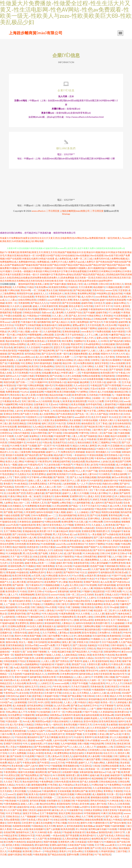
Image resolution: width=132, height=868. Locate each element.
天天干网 (99, 857)
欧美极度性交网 (85, 470)
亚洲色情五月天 (82, 537)
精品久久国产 (15, 774)
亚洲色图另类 (54, 353)
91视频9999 (41, 394)
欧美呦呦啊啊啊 (46, 372)
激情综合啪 (56, 714)
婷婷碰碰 (80, 464)
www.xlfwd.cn (39, 223)
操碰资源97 (116, 787)
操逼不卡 (106, 429)
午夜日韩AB (88, 708)
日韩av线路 (64, 682)
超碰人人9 (38, 318)
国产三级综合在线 (21, 762)
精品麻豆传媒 (64, 663)
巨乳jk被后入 (91, 679)
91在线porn (50, 603)
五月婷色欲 (92, 407)
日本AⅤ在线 (99, 736)
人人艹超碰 (9, 616)
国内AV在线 (95, 495)
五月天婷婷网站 (117, 461)
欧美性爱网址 (39, 486)
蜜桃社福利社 (36, 635)
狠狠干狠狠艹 (112, 781)
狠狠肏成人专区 (75, 296)
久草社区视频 (19, 803)
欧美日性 (34, 378)
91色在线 (110, 667)
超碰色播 (27, 318)
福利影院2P (63, 638)
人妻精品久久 (68, 635)
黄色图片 (8, 495)
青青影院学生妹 (25, 305)
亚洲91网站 (93, 530)
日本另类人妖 (82, 740)
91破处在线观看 (11, 527)
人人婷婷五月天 (46, 695)
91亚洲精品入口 (58, 828)
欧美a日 (16, 413)
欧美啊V (85, 787)
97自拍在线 (59, 381)
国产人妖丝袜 (71, 670)
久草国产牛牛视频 (79, 695)
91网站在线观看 (83, 806)
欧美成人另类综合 (115, 847)
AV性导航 (88, 318)
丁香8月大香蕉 (74, 581)
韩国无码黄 (9, 394)
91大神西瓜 (104, 486)
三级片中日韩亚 (56, 461)
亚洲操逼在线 (41, 711)
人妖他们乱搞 (107, 473)
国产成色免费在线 (115, 581)
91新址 (61, 619)
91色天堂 (61, 435)
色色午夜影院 (118, 343)
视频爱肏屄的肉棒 (23, 667)
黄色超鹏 (63, 318)
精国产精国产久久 (93, 559)
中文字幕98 (33, 489)
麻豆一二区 (75, 385)
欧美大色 (33, 806)
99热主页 (116, 454)
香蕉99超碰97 (22, 689)
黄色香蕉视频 (55, 483)
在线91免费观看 (107, 679)
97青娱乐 (78, 476)
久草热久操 (36, 692)
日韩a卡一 (38, 863)
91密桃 (90, 857)
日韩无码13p (12, 708)
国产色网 (25, 527)
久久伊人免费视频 (17, 765)
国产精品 (96, 524)
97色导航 (27, 591)
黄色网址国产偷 (80, 803)
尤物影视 (57, 375)
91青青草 (49, 632)
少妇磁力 (48, 381)
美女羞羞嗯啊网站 (59, 432)
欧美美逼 (67, 413)
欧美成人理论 (35, 831)
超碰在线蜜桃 (35, 740)
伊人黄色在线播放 (82, 648)
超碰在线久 (103, 340)
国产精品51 (46, 787)
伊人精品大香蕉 (82, 372)
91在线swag (75, 486)
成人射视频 (94, 366)
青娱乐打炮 (112, 423)
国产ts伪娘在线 (110, 546)
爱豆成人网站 (37, 790)
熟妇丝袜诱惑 (12, 353)
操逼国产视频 (102, 838)
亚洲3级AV (91, 743)
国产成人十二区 (35, 410)
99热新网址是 (103, 305)
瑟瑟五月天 (59, 359)
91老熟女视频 (78, 682)
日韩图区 (42, 312)
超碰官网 (123, 334)
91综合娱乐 (58, 511)
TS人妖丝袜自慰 (52, 476)
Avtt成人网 (28, 733)
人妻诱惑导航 (112, 774)
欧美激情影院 (114, 648)
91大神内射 (41, 844)
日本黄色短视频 (89, 432)
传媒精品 (92, 657)
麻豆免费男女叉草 (28, 372)
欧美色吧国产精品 (51, 350)
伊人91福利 (53, 492)
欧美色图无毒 (102, 749)
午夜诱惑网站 (10, 784)
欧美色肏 (110, 537)
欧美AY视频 (31, 321)
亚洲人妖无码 (91, 476)
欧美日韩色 (71, 305)
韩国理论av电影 (43, 733)
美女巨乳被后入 (83, 797)
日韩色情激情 (10, 673)
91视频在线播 (124, 416)
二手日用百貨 (53, 223)
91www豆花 (28, 781)
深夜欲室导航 (7, 423)
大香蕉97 (125, 530)
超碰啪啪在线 (22, 790)
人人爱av (12, 312)
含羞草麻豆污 (40, 416)
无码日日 (59, 378)
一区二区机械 (38, 302)
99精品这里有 (10, 847)
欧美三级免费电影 (80, 334)
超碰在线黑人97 (39, 755)
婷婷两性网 (53, 686)
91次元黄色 (35, 385)
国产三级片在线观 (102, 549)
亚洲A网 (21, 809)
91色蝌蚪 (52, 781)
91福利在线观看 (109, 641)
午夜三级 (8, 679)
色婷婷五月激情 (47, 806)
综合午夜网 (125, 806)
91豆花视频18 (115, 457)
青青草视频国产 (33, 660)
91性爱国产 (20, 337)
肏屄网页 (54, 369)
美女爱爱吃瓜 (22, 635)
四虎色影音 (33, 559)
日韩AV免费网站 (59, 419)
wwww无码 (111, 302)
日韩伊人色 (52, 610)
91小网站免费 (96, 534)
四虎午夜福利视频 (106, 597)
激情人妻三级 (69, 654)
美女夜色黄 (17, 778)
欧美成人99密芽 (60, 385)
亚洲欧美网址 (118, 438)
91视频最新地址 (20, 860)
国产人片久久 (118, 451)
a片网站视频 (46, 489)
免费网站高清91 (37, 584)
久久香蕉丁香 (101, 378)
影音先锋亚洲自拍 (108, 733)
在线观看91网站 (82, 410)
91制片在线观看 (115, 521)
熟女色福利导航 (30, 793)
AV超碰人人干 (66, 410)
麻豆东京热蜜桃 (44, 835)
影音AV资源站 (89, 644)
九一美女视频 (95, 546)
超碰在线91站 (110, 492)
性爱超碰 (17, 324)
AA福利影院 (96, 492)
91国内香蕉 (35, 860)
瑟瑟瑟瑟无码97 (51, 591)
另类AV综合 (98, 302)
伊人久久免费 (119, 622)
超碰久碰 (94, 787)
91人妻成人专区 (91, 508)
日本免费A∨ (103, 644)
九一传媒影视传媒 (121, 407)
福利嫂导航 (35, 689)
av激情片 (103, 682)
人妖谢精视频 (69, 495)
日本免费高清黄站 (37, 495)
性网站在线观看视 (91, 388)
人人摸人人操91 (82, 689)
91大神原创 (16, 676)
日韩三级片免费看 (51, 648)
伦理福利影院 (108, 388)
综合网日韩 (46, 451)
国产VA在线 (56, 388)
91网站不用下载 (69, 721)
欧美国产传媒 (22, 670)
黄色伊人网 (123, 765)
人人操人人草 (49, 499)
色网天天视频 (72, 819)
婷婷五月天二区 (84, 502)
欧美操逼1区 (79, 844)
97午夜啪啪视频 (29, 730)
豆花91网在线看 (14, 461)
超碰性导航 (87, 315)
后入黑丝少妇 (76, 597)
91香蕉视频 (108, 480)
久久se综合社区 (81, 397)
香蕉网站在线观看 (121, 660)
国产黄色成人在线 (97, 499)
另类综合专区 (79, 660)
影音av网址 (77, 863)
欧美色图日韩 (50, 692)
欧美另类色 (98, 667)
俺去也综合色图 (114, 762)
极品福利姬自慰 (92, 641)
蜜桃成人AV (74, 521)
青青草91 (89, 749)
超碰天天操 (25, 708)
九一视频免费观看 (17, 800)
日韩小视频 (109, 689)
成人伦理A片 (88, 308)
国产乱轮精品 (7, 499)
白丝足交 (116, 429)
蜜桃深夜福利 (42, 331)
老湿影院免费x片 (16, 578)
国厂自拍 (27, 663)
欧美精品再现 (116, 825)
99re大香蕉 (51, 619)
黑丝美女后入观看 (117, 308)
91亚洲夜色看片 (63, 457)
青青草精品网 (115, 527)
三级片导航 (121, 863)
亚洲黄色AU (64, 781)
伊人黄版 (63, 594)
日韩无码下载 (73, 308)
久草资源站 (107, 328)
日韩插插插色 (27, 857)
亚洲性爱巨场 (104, 451)
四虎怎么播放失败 (35, 505)
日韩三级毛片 (62, 616)
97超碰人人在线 (52, 667)
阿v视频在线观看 (64, 397)
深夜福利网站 (42, 727)
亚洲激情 (78, 730)
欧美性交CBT (66, 749)
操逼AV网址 (120, 315)
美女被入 (57, 413)
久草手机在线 (54, 495)
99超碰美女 (123, 337)
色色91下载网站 (97, 556)
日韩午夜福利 (117, 657)
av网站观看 (48, 347)
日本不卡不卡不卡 (103, 318)
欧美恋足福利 (76, 765)
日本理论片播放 (47, 559)
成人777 (8, 721)
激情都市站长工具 (25, 844)
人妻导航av (63, 644)
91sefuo (24, 404)
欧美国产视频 (34, 648)
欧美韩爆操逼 (54, 850)
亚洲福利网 (34, 679)
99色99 (127, 644)
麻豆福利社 (20, 359)
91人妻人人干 (10, 606)
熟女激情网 (121, 667)
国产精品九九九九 (39, 315)
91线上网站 (6, 572)
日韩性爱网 (99, 629)
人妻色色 (105, 530)
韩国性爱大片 (103, 543)
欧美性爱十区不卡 (46, 543)
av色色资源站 (119, 549)
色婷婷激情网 (59, 860)
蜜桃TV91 (44, 778)
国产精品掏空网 (46, 362)
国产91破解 (89, 324)
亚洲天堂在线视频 (99, 819)
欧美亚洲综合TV (79, 556)
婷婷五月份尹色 (69, 400)
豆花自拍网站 (21, 378)
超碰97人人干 (53, 464)
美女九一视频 (10, 476)
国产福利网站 (21, 400)
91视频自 (30, 578)
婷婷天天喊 (87, 622)
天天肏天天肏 (7, 648)
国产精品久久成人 (76, 451)
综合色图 (110, 613)
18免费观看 (70, 461)
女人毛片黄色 (108, 369)
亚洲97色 (69, 762)
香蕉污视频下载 (78, 423)
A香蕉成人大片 (45, 562)
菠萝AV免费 (73, 866)
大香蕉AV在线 (20, 644)
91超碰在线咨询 (27, 537)
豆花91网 (59, 347)
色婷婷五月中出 (91, 717)
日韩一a (126, 568)
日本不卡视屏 (7, 448)
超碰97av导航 (34, 350)
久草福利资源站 (107, 863)
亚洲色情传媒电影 (71, 343)
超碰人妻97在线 (98, 816)
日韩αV (92, 404)
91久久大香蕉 (83, 625)
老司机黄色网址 (35, 717)
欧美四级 (125, 816)
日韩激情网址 (122, 388)
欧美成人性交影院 (21, 483)
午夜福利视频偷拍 (90, 385)
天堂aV (94, 400)
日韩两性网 (76, 540)
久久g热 (64, 597)
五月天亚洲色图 (20, 385)
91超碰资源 (28, 686)
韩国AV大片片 (108, 366)
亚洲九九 (67, 768)
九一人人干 (82, 495)
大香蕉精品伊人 (56, 305)
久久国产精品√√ (28, 562)
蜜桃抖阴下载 (104, 568)
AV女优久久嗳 (34, 638)
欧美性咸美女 (74, 553)
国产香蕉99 (76, 673)
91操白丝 (68, 562)
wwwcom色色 (15, 581)
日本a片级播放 (92, 752)
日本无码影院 (40, 654)
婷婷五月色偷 (99, 511)
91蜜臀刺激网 (122, 419)
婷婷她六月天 (82, 480)
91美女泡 (5, 419)
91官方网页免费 (113, 603)
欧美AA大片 (65, 587)
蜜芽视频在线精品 (86, 461)
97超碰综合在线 (8, 534)
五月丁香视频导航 (49, 825)
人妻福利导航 (109, 416)
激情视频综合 (24, 438)
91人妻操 (113, 505)
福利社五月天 (31, 698)
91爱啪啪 (47, 546)
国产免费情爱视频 (113, 790)
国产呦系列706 (71, 584)
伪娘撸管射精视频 (58, 521)
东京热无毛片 (12, 562)
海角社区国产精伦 (15, 698)
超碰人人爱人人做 (37, 492)
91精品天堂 (97, 663)
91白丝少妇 (67, 800)
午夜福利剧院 (82, 812)
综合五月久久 (110, 765)
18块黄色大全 (116, 426)
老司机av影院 (86, 632)
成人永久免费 (42, 369)
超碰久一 (71, 524)
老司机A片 (99, 828)
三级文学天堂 (66, 790)
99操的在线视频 (76, 752)
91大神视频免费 (14, 565)
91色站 (23, 603)
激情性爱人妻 (73, 787)
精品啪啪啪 (97, 790)
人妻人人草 (77, 448)
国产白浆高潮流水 (65, 426)
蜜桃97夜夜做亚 (105, 721)
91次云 (83, 584)
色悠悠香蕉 (41, 781)
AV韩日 (105, 353)
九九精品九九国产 (36, 743)
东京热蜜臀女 (15, 727)
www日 (12, 806)
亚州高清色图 (105, 483)
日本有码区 (6, 511)
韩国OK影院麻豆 (72, 702)
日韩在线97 (95, 654)
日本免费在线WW (69, 686)
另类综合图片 (33, 600)
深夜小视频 (83, 755)
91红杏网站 (26, 375)
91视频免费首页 (68, 629)
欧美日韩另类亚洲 (27, 530)
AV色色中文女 (34, 454)
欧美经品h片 (21, 492)
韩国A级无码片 (110, 559)
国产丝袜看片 (17, 768)
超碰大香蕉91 (61, 632)
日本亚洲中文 (28, 835)
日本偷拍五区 (56, 331)
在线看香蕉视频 (95, 391)
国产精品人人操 (30, 480)
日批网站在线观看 (110, 778)
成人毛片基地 (16, 736)
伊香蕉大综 (9, 641)
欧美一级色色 (54, 844)
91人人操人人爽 (85, 600)
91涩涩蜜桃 (115, 809)
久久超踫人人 (98, 537)
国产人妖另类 (110, 442)
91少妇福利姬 (43, 724)
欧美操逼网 (120, 312)
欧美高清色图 (68, 841)
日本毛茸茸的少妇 (114, 413)
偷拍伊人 (61, 838)
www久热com (63, 556)
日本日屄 (32, 714)
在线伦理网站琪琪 (27, 312)
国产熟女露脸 (46, 467)
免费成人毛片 (102, 619)
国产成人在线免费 (89, 793)
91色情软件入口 (33, 429)
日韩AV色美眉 (61, 793)
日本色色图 (20, 556)
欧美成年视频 (44, 518)
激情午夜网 (83, 860)
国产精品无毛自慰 (113, 515)
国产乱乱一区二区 (84, 426)
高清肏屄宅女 (59, 454)
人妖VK (18, 423)
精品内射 (58, 467)
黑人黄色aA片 (55, 768)
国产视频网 (53, 515)
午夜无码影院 (110, 334)
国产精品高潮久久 (81, 663)
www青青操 (101, 308)
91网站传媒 (14, 302)
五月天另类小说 (98, 394)
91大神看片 (16, 457)
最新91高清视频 (26, 784)
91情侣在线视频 (107, 476)
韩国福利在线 (65, 302)
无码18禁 (19, 499)
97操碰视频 (56, 778)
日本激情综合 (24, 534)
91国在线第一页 (14, 733)
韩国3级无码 (34, 721)
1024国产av (6, 714)
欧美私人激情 (42, 296)
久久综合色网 (19, 695)
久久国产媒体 (98, 581)
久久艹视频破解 (28, 828)
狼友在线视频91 (37, 841)
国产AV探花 (43, 774)
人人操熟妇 (27, 442)
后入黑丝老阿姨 (70, 850)
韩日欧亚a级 (121, 584)
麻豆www (126, 663)
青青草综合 (59, 321)
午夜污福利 (83, 400)
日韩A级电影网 (70, 445)
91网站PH (5, 778)
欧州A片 (66, 809)
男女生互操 (52, 302)
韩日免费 (12, 470)
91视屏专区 (115, 350)
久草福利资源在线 (93, 765)
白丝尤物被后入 (16, 518)
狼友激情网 (75, 644)
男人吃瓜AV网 (109, 337)
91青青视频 (105, 407)
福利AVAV (45, 419)
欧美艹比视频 (30, 457)
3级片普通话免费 (53, 702)
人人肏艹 (91, 721)
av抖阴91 (85, 819)
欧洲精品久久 (7, 749)
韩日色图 (27, 866)
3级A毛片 (49, 397)
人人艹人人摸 (7, 400)
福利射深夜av (86, 686)
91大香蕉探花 (73, 622)
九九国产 (101, 847)
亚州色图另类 (44, 549)
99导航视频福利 (92, 825)
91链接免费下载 (62, 448)
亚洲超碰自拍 (33, 673)
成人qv (73, 546)
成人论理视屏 (91, 296)
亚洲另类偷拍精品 (56, 581)
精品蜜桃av (13, 850)
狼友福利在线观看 (118, 682)
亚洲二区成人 (78, 781)
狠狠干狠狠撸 (39, 663)
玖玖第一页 (112, 806)
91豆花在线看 (13, 432)
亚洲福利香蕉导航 (12, 540)
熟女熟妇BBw (93, 473)
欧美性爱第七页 (26, 711)
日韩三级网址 (120, 768)
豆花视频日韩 (68, 812)
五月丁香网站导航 (12, 543)
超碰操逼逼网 (36, 404)
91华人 (26, 755)
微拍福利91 (33, 749)
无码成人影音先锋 (80, 816)
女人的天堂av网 (62, 717)
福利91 (122, 733)
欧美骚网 (103, 527)
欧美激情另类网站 (58, 299)
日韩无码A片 (118, 800)
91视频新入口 (98, 651)
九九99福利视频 (68, 755)
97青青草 (124, 606)
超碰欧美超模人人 (9, 372)
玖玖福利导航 (99, 648)
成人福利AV (97, 515)
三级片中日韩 (48, 540)
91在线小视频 (113, 556)
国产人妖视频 (53, 841)
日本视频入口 (23, 451)
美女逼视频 (75, 432)
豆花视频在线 (91, 863)
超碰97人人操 (88, 362)
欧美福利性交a (79, 530)
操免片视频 (53, 755)
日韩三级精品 (37, 619)
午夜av (78, 568)
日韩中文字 (119, 844)
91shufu (126, 397)
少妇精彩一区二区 (100, 410)
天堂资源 (122, 302)
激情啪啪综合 (10, 530)
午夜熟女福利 (29, 774)
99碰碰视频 (23, 362)
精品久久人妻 (73, 381)
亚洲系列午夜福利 (71, 727)
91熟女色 (47, 454)
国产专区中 (99, 562)
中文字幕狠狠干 (108, 717)
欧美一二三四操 (47, 575)
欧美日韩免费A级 (115, 321)
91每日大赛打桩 (8, 819)
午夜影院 (118, 803)
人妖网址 (8, 515)
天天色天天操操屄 (80, 698)
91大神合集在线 (91, 565)
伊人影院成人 (54, 502)
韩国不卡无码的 (58, 308)
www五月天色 (57, 774)
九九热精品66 (34, 803)
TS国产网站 (114, 331)
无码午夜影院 (14, 835)
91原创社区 (11, 740)
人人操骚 (38, 632)
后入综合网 (9, 505)
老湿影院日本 (54, 568)
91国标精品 (37, 838)
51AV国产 (60, 622)
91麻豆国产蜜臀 (92, 771)
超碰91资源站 (15, 866)
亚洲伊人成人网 (28, 549)
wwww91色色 (57, 606)
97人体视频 (114, 324)
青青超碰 (10, 584)
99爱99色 (84, 445)
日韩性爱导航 (86, 866)
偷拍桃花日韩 (121, 404)
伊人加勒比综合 (123, 508)
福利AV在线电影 (44, 524)
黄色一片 (42, 530)
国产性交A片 (96, 334)
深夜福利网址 (65, 337)
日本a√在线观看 (117, 375)
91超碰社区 (47, 359)
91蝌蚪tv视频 (40, 461)
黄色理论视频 (70, 736)
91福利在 (73, 299)
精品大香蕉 (115, 673)
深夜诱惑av (55, 727)
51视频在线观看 (114, 299)
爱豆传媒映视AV (82, 790)
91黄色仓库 (117, 676)
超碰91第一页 (114, 394)
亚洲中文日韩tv (118, 565)
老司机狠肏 (21, 622)
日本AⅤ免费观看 (39, 527)
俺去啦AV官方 (120, 686)
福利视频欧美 (120, 362)
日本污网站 (88, 378)
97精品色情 (100, 521)
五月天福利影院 (51, 629)
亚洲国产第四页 (91, 594)
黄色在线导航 (36, 682)
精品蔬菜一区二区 (102, 622)
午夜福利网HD (49, 803)
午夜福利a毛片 (35, 476)
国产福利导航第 (53, 505)
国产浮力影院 (55, 445)
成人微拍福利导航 (19, 381)
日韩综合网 (123, 793)
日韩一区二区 (72, 606)
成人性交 (56, 549)
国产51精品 (11, 711)
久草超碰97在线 (18, 410)
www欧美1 (110, 857)
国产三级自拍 (79, 657)
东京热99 (99, 670)
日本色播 (35, 451)
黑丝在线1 (15, 407)
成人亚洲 (25, 702)
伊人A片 (120, 366)
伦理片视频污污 (95, 854)
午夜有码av (100, 470)
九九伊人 (4, 575)
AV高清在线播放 (61, 423)
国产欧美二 (46, 423)
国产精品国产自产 (60, 759)
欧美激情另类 (51, 318)
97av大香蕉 (78, 587)
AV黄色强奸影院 (8, 362)
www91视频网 (7, 622)
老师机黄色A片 (102, 632)
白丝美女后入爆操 (21, 521)
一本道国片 (16, 663)
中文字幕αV (101, 591)
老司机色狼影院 (74, 838)
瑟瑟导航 (36, 708)
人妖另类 (103, 347)
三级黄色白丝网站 (64, 372)
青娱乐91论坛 (104, 660)
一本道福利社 (79, 467)
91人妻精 (74, 632)
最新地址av (99, 784)
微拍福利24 (36, 629)
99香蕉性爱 (71, 774)
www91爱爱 (53, 312)
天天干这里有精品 (74, 347)
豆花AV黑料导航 (39, 445)
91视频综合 (110, 854)
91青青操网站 (76, 771)
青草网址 (108, 803)
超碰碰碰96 (37, 534)
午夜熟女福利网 (119, 486)
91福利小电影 (27, 388)
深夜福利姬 (63, 603)
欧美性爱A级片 (88, 847)
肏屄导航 (18, 524)
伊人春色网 (94, 768)
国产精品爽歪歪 (16, 366)
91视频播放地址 (25, 759)
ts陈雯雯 (15, 334)
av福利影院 (9, 629)
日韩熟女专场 (41, 736)
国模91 (123, 619)
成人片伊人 (90, 350)
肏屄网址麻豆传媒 (97, 841)
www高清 (72, 860)
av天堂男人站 (38, 587)
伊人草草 (70, 740)
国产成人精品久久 (61, 334)
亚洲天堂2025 (42, 606)
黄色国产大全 (79, 676)
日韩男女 (102, 743)
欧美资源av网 (107, 727)
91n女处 (104, 381)
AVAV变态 (66, 660)
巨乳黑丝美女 (36, 705)
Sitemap (66, 226)
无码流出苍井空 (103, 540)
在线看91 (20, 600)
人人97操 (117, 568)
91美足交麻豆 (27, 553)
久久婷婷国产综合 (73, 324)
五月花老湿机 (17, 575)
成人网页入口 (34, 356)
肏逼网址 (34, 448)
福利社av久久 (12, 388)
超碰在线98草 (44, 822)
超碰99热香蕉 (80, 768)
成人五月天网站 (80, 705)
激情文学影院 (101, 375)
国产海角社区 (54, 784)
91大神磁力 (124, 442)
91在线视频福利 (84, 549)
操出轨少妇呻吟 (72, 572)
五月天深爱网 (89, 746)
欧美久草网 (66, 312)
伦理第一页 (45, 771)
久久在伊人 (16, 318)
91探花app (28, 581)
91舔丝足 (110, 702)
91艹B (97, 866)
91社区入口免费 (96, 413)
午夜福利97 (6, 391)
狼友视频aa (89, 838)
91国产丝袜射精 (43, 511)
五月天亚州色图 (93, 337)
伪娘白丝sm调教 (110, 495)
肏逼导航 (65, 679)
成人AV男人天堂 (118, 518)
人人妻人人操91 (104, 362)
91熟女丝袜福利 (60, 733)
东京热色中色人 (73, 378)
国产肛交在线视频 (71, 315)
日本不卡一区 (58, 724)
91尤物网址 (62, 391)
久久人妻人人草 (60, 328)
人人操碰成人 (83, 524)
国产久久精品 (66, 613)
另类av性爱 (69, 483)
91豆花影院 (23, 812)
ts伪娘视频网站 (31, 676)
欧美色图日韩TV (109, 385)
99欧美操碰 (10, 812)
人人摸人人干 (89, 759)
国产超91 (124, 495)
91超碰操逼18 (46, 676)
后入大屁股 (43, 432)
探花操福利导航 (52, 635)
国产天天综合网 (112, 850)
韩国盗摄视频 (38, 464)
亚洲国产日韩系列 (12, 755)
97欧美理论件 (44, 473)
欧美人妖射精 (36, 670)
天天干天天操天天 (90, 518)
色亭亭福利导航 (94, 416)
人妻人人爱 (122, 679)
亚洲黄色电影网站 (94, 616)
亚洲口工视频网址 (101, 454)
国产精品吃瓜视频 (65, 806)
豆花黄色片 (47, 508)
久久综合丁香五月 (12, 793)
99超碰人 (37, 616)
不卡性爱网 (97, 689)
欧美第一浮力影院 (107, 400)
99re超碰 (114, 619)
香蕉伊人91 (65, 863)
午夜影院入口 (27, 511)
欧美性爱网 (6, 597)
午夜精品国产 (97, 397)
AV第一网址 (71, 511)
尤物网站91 (79, 353)
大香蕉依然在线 (34, 809)
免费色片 (106, 676)
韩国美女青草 (49, 689)
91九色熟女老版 (8, 321)
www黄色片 (87, 343)
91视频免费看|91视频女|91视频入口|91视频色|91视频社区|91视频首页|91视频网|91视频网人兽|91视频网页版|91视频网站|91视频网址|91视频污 (65, 280)
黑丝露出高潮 (69, 502)
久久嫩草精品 (97, 613)
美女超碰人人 (93, 353)
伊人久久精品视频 (119, 749)
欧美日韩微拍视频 (66, 404)
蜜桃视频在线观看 (99, 809)
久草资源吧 (29, 524)
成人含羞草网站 (47, 426)
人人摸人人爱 (48, 673)
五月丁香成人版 (104, 435)
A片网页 (45, 721)
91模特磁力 (64, 416)
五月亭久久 (120, 721)
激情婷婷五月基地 (58, 442)
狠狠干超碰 (122, 692)
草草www (5, 334)
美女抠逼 (125, 774)
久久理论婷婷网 (60, 518)
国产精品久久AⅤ (77, 391)
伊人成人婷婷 (64, 530)
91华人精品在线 (49, 625)
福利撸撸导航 (44, 334)
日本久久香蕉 (102, 708)
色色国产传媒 (97, 578)
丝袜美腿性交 (53, 812)
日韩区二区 (22, 771)
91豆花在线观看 (26, 308)
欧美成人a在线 (111, 616)
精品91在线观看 (118, 448)
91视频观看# (98, 702)
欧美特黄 (27, 863)
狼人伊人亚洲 (28, 407)
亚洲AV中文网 (116, 378)
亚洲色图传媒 (19, 743)
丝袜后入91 (45, 698)
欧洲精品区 (50, 438)
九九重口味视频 (11, 549)
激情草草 (17, 591)
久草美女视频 (46, 448)
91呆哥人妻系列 (121, 318)
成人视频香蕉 (99, 806)
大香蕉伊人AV (55, 565)
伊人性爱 (102, 457)
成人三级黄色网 (22, 464)
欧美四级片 (62, 486)
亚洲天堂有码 (109, 822)
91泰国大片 (102, 461)
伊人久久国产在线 (12, 822)
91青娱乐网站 (93, 328)
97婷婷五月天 (85, 736)
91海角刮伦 (20, 854)
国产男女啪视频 (42, 759)
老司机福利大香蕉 (21, 613)
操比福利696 (57, 762)
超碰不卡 (59, 670)
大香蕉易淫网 (12, 502)
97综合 (22, 673)
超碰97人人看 (69, 505)
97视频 (70, 537)
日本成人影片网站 (99, 505)
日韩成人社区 (111, 606)
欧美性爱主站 (122, 724)
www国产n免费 (47, 657)
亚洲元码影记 (107, 508)
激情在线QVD (19, 331)
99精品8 (94, 312)
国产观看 (8, 524)
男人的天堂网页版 (22, 746)
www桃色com (27, 369)
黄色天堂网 (64, 825)
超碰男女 (52, 530)
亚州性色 (15, 369)
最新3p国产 (111, 625)
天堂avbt (53, 416)
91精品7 (31, 299)
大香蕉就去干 (23, 629)
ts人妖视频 (82, 321)
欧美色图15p (117, 730)
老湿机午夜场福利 (116, 499)
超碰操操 (123, 641)
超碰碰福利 (43, 470)
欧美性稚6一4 (27, 850)
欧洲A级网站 (54, 654)
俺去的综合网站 (47, 816)
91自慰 (67, 407)
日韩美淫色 (110, 755)
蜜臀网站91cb (45, 321)
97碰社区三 (41, 768)
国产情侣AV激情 (118, 835)
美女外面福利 (10, 308)
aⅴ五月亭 (20, 641)
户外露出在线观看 (12, 328)
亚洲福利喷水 (90, 359)
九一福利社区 (56, 736)
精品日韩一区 (69, 375)
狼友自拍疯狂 (84, 454)
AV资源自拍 (9, 397)
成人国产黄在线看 (73, 565)
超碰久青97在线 (64, 575)
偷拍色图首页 (88, 435)
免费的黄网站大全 (107, 359)
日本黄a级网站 (47, 378)
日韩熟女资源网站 (93, 822)
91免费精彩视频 (72, 362)
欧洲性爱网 (67, 534)
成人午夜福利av (66, 797)
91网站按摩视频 (35, 397)
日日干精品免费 (109, 654)
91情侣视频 (106, 768)
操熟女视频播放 (47, 641)
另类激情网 (24, 315)
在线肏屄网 (9, 844)
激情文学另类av (31, 825)
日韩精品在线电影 (31, 324)
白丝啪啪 (60, 740)
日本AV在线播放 (112, 534)
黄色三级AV (42, 537)
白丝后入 (72, 454)
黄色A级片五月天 (44, 553)
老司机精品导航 (33, 366)
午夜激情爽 (40, 502)
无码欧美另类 (73, 435)
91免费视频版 (15, 863)
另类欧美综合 (12, 828)
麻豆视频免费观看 (78, 366)
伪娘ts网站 (99, 774)
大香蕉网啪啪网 (26, 606)
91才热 (63, 610)
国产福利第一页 (20, 597)
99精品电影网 (97, 755)
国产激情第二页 (61, 489)
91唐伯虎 (5, 410)
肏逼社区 (90, 464)
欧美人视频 (117, 600)
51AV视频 (115, 464)
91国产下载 (92, 483)
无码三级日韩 (28, 413)
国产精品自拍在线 (56, 866)
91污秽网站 (82, 404)
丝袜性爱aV (9, 692)
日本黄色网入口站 (96, 762)
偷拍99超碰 (73, 394)
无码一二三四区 (65, 499)
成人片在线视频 (105, 404)
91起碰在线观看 (81, 578)
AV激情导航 (42, 407)
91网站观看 (52, 587)
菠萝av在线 (102, 350)
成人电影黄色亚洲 (80, 809)
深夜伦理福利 (49, 819)
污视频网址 (49, 616)
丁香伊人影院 (19, 489)
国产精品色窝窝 (35, 391)
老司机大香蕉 (12, 857)
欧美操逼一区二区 (95, 781)
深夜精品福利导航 (61, 473)
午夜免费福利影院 (65, 480)
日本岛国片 (50, 391)
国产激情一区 (7, 667)
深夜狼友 (115, 530)
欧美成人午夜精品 (113, 831)
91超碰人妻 (116, 410)
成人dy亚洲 (106, 594)
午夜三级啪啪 (73, 619)
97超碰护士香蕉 (63, 676)
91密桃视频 (45, 328)
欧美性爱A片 (12, 603)
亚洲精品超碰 (63, 540)
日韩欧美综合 (87, 619)
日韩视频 (48, 717)
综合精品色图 (78, 473)
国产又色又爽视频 (49, 749)
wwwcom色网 (62, 695)
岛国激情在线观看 (21, 838)
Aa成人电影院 (21, 679)
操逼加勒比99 (17, 429)
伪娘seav (46, 324)
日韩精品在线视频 (110, 771)
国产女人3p (76, 489)
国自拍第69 (77, 825)
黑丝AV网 (25, 302)
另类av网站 (11, 724)
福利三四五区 (48, 435)
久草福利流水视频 (119, 553)
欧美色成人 (40, 353)
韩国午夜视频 (50, 854)
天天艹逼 (15, 568)
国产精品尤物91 (65, 429)
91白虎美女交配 (12, 787)
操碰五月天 (67, 711)
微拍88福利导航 (26, 296)
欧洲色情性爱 (80, 413)
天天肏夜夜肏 (103, 610)
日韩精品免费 (100, 331)
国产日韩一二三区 (25, 394)
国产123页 (96, 860)
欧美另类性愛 (110, 711)
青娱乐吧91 (76, 356)
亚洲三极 (4, 768)
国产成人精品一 (113, 828)
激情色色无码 (77, 679)
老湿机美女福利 (52, 800)
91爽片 (104, 825)
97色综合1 (26, 610)
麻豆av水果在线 (120, 489)
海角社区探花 (72, 340)
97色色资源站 (7, 486)
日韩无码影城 (34, 435)
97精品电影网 (115, 591)
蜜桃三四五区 (29, 822)
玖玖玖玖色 (73, 835)
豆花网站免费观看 (17, 638)
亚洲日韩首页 (111, 698)
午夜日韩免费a (13, 651)
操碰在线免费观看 (94, 831)
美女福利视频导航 (68, 527)
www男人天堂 (108, 752)
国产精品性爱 (31, 467)
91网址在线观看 (74, 724)
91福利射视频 (117, 838)
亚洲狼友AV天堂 (26, 847)
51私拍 (96, 778)
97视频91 (87, 603)
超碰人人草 (88, 673)
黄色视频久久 (102, 464)
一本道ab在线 (58, 847)
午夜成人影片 (27, 502)
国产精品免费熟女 (30, 787)
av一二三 (53, 527)
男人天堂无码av (61, 546)
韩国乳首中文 (58, 746)
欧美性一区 (11, 315)
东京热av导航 (31, 657)
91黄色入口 (67, 648)
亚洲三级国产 (60, 451)
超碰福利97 (93, 584)
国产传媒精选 (90, 448)
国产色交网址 (34, 625)
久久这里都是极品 (102, 800)
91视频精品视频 (51, 597)
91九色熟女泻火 (23, 486)
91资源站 (34, 771)
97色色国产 (67, 476)
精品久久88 (78, 457)
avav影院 (46, 356)
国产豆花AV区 (49, 366)
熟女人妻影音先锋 (89, 381)
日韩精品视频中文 (17, 454)
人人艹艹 (23, 740)
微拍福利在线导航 (82, 800)
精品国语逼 (99, 603)
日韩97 (24, 831)
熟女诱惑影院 (76, 594)
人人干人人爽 (91, 347)
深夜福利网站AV (112, 663)
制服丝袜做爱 (123, 359)
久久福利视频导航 (52, 343)
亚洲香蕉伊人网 (66, 854)
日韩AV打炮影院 (21, 445)
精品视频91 (99, 299)
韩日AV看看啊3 (113, 372)
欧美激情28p (33, 556)
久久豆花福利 (33, 359)
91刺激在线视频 (25, 632)
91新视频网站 (49, 429)
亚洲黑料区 (95, 480)
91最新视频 (14, 375)
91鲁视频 (54, 470)
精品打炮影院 (19, 559)
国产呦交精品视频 (82, 302)
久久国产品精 (21, 448)
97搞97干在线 (119, 587)
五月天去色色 (51, 790)
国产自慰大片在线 (29, 426)
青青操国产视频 (74, 746)
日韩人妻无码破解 (99, 575)
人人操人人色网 (107, 572)
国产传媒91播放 (58, 296)
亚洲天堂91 (14, 442)
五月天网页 (6, 559)
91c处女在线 (22, 705)
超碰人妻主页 (39, 610)
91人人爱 (75, 492)
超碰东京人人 (40, 305)
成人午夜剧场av (30, 328)
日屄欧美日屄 (51, 410)
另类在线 (17, 572)
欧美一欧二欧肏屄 (32, 508)
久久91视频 (83, 505)
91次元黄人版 (81, 534)
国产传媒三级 (110, 445)
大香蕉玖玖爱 (93, 676)
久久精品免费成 (47, 480)
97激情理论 (68, 568)
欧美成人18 (50, 765)
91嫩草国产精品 (117, 347)
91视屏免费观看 (67, 625)
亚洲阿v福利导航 (58, 857)
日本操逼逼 (80, 854)
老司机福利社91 (35, 594)
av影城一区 (36, 343)
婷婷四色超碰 (124, 711)
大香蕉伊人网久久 (107, 432)
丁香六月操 (99, 502)
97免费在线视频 (102, 343)
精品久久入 (41, 686)
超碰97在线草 (106, 312)
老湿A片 (85, 492)
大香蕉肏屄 (116, 644)
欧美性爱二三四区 (50, 660)
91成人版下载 (113, 784)
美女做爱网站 (47, 651)
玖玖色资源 (75, 638)
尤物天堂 (64, 492)
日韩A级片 (120, 480)
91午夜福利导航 (109, 638)
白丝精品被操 (108, 356)
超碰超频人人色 (105, 759)
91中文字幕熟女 (14, 825)
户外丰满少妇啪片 (61, 698)
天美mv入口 (113, 816)
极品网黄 (84, 394)
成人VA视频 (122, 476)
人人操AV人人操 (97, 705)
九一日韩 (10, 451)
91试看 (34, 362)
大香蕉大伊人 (69, 549)
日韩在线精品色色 (83, 562)
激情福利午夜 (123, 572)
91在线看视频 (48, 556)
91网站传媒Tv (99, 797)
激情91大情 (86, 835)
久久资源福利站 (106, 724)
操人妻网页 (91, 457)
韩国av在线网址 (18, 356)
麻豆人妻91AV (90, 486)
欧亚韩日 (82, 546)
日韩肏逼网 (16, 480)
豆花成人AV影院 (35, 765)
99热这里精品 (51, 863)
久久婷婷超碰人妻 (122, 714)
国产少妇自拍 (19, 546)
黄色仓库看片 (76, 318)
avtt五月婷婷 (87, 606)
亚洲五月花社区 (42, 340)
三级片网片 (97, 442)
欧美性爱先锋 (79, 407)
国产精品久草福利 (50, 679)
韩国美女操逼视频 (110, 524)
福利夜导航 (75, 603)
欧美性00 (74, 793)
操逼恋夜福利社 (34, 854)
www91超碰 (32, 641)
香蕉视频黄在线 (71, 778)
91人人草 (80, 483)
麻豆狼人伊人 (59, 822)
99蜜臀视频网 (34, 347)
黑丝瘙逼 (27, 461)
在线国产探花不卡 (76, 610)
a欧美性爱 (111, 502)
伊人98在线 (81, 841)
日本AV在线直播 (8, 438)
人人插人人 (76, 759)
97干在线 (125, 331)
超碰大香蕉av (31, 575)
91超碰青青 (67, 730)
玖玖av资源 (24, 619)
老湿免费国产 (51, 594)
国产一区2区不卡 (46, 457)
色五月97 (96, 429)
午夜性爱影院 (37, 702)
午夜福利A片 (36, 597)
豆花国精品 (119, 759)
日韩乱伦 (91, 660)
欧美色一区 (106, 714)
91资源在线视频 (95, 467)
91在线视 (112, 841)
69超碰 (16, 511)
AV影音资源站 (25, 416)
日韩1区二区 (96, 445)
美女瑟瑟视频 (80, 499)
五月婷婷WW (77, 641)
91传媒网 (38, 667)
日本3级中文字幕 (53, 705)
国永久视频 (104, 448)
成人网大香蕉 (19, 594)
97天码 (68, 467)
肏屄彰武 (106, 866)
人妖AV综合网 (60, 752)
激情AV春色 (94, 369)
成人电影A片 (88, 553)
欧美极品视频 (89, 489)
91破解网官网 (10, 416)
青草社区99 (92, 682)
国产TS (59, 362)
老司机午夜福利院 (73, 331)
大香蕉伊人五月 (38, 515)
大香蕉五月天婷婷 (77, 591)
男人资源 (34, 419)
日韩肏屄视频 (34, 337)
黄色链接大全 (104, 587)
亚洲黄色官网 (88, 543)
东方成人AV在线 (64, 578)
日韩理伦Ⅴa (6, 445)
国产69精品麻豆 (60, 771)
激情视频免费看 (39, 797)
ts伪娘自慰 (89, 540)
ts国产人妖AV (31, 778)
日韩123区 (104, 296)
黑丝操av (88, 331)
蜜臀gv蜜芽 (78, 337)
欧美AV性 (32, 695)
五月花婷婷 (16, 686)
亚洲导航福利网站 (31, 540)
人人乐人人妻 (97, 625)
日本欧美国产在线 (76, 857)
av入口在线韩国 (44, 413)
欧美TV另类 (60, 553)
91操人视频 (24, 343)
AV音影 (82, 721)
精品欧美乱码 (79, 692)
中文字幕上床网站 (96, 423)
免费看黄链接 (12, 404)
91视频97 (78, 350)
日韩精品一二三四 (122, 483)
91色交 (90, 591)
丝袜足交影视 (40, 568)
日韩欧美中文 (102, 553)
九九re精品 (38, 438)
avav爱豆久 (66, 350)
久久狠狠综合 (76, 733)
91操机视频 (124, 445)
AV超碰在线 (22, 584)
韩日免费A (67, 353)
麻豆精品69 (62, 543)
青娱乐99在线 (13, 553)
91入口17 (43, 730)
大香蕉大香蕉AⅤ (25, 340)
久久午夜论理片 (24, 616)
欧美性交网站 (96, 803)
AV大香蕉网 (59, 787)
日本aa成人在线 (20, 841)
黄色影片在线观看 (15, 467)
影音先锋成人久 (57, 537)
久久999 (121, 857)
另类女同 (47, 860)
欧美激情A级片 (49, 337)
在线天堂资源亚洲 (102, 686)
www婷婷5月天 (8, 340)
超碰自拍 (4, 663)
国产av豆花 (115, 746)
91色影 (21, 321)
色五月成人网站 (110, 860)
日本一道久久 (19, 350)
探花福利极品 (95, 711)
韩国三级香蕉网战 (45, 578)
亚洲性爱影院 (113, 629)
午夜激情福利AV (97, 321)
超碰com (22, 476)
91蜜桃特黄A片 (101, 835)
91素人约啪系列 (18, 347)
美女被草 (99, 606)
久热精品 (29, 736)
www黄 (86, 581)
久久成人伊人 (19, 391)
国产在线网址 (30, 572)
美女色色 (8, 359)
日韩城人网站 (74, 828)
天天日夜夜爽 (85, 299)
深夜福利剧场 (86, 784)
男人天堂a (11, 759)
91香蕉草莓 (43, 828)
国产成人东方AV (77, 328)
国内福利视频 (104, 489)
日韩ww (50, 743)
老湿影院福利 (102, 673)
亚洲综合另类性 (11, 426)
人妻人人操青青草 (50, 600)
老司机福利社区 (31, 423)
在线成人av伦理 (68, 600)
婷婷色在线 (55, 711)
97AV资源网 (90, 597)
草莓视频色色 (42, 388)
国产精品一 (74, 518)
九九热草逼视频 (117, 740)
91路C (63, 591)
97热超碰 (67, 844)
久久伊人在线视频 (72, 388)
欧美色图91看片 (101, 635)
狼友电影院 (123, 432)
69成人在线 (36, 819)
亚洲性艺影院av (115, 511)
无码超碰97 (116, 543)
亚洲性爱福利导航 (17, 625)
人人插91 (91, 610)
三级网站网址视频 (91, 638)
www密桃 (61, 559)
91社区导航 (115, 819)
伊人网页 (12, 343)
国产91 (94, 527)
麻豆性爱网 (6, 717)
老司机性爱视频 (37, 812)
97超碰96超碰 (7, 635)
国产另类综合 (62, 673)
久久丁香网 (87, 828)
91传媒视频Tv (118, 610)
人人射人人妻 (70, 714)
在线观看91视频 (70, 784)
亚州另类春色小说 (57, 394)
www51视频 (63, 641)
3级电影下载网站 (88, 340)
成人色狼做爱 (19, 717)
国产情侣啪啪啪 (75, 559)
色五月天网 (50, 838)
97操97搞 (82, 369)
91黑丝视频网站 (76, 831)
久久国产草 (41, 850)
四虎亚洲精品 (19, 435)
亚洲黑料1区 (76, 508)
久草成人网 (103, 746)
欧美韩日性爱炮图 (105, 419)
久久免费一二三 (68, 369)
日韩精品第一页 (13, 781)
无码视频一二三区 (52, 809)
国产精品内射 (116, 353)
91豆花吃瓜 (86, 778)
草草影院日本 (42, 308)
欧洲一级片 (63, 366)
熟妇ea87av (75, 419)
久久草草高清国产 (99, 740)
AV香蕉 (31, 724)
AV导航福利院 (34, 546)
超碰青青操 (111, 562)
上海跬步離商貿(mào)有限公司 (36, 33)
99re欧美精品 (20, 495)
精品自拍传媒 (56, 407)
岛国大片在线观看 (38, 400)
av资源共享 (90, 587)
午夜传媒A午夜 (28, 334)
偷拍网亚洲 (41, 784)
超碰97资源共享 (74, 359)
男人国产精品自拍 (64, 743)
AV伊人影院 (44, 714)
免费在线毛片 (68, 464)
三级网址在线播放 (64, 651)
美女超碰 (105, 787)
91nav (59, 572)
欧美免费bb (42, 299)
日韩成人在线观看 (27, 470)
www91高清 (12, 537)
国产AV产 (79, 743)
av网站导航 (65, 515)
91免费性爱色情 (117, 575)
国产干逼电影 (116, 381)
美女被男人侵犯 (85, 629)
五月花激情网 (27, 353)
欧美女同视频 (78, 416)
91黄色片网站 (15, 508)
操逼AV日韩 (9, 632)
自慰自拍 (58, 562)
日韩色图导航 (89, 568)
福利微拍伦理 (107, 584)
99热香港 (91, 451)
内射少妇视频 (65, 692)
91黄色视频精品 (65, 689)
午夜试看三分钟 (36, 622)
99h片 (31, 331)
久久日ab (36, 613)
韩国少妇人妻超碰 (26, 752)
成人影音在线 (114, 705)
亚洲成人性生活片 (46, 572)
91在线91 (79, 749)
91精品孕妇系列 (81, 613)
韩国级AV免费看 (102, 600)
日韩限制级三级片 (116, 743)
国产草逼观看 (72, 847)
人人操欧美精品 (69, 667)
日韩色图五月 (20, 721)
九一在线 (52, 663)
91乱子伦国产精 (113, 670)
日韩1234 (105, 565)
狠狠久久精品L (86, 670)
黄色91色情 (75, 543)
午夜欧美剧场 (40, 866)
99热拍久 (82, 714)
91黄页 (106, 730)
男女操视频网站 (82, 651)
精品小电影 (94, 714)
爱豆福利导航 (42, 857)
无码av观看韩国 (11, 831)
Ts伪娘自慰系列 (97, 695)
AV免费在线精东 (85, 375)
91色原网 (29, 768)
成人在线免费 (23, 692)
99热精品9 (9, 790)
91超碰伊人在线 (50, 613)
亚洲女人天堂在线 (61, 356)
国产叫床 (37, 591)
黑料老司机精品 (98, 812)
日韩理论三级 (97, 372)
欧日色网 (8, 854)
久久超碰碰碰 (117, 635)
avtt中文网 (49, 740)
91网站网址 (81, 762)
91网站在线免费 (52, 534)
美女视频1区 (77, 438)
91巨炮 (61, 819)
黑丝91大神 (20, 648)
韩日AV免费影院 (40, 521)
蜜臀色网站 (54, 730)
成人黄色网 (57, 324)
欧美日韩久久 (117, 296)
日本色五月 (99, 315)
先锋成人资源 (85, 667)
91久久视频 (54, 400)
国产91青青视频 (113, 397)
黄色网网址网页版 (86, 305)
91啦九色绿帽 (43, 847)
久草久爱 (55, 721)
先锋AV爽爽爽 (61, 508)
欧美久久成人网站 (15, 473)
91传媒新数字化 (35, 800)
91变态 (107, 438)
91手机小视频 (60, 835)
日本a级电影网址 (92, 356)
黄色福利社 (85, 850)
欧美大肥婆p (36, 381)
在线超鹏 (46, 385)
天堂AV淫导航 (83, 442)
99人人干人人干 (114, 695)
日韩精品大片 (88, 419)
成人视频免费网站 (89, 572)
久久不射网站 (19, 299)
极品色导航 (117, 305)
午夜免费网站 (114, 797)
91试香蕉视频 (121, 328)
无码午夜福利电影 (42, 375)
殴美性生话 (18, 660)
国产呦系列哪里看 (40, 762)
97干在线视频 (41, 442)
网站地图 (39, 253)
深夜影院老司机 (81, 575)
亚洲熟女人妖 (51, 682)
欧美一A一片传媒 (20, 682)
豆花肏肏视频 (64, 803)
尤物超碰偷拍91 (39, 483)
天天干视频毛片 (64, 657)
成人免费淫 (118, 540)
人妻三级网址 (112, 651)
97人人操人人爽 (33, 499)
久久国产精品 (101, 426)
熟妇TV (4, 264)
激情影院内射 (105, 844)
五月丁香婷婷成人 (119, 632)
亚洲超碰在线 (29, 543)
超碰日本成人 (35, 644)
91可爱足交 (26, 568)
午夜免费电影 (46, 793)
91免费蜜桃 (30, 518)
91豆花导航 (103, 657)
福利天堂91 (41, 581)
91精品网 (125, 556)
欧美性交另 (83, 527)
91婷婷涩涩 (55, 315)
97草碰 (63, 708)
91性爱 (71, 442)
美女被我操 (9, 600)
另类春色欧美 (122, 369)
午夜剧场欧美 (111, 578)
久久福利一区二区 (96, 692)
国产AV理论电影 (68, 470)
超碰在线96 (23, 819)
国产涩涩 (21, 505)
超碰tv (109, 315)
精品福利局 (11, 619)
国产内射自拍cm (121, 594)
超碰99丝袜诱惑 (29, 432)
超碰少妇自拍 (117, 340)
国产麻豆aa (76, 717)
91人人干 (70, 321)
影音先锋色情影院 (122, 435)
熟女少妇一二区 (21, 515)
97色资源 (86, 702)
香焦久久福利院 (81, 312)
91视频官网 (50, 404)
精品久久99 (116, 708)
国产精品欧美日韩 (93, 438)
